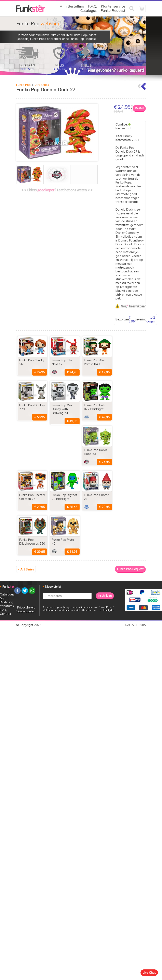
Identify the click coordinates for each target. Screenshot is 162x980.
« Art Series (26, 569)
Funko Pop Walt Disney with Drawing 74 (63, 409)
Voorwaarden (26, 611)
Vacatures (7, 606)
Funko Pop (23, 85)
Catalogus (89, 10)
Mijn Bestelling (72, 6)
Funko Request (113, 10)
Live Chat (149, 973)
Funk (8, 587)
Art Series (42, 85)
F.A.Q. (92, 6)
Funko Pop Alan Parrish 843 (95, 362)
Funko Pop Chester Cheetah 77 (32, 497)
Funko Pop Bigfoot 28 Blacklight (65, 497)
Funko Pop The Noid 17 (62, 362)
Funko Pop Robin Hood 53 (96, 452)
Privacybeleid (26, 607)
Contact (6, 614)
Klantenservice (113, 6)
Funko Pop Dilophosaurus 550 (32, 542)
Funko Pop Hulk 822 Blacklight (94, 407)
